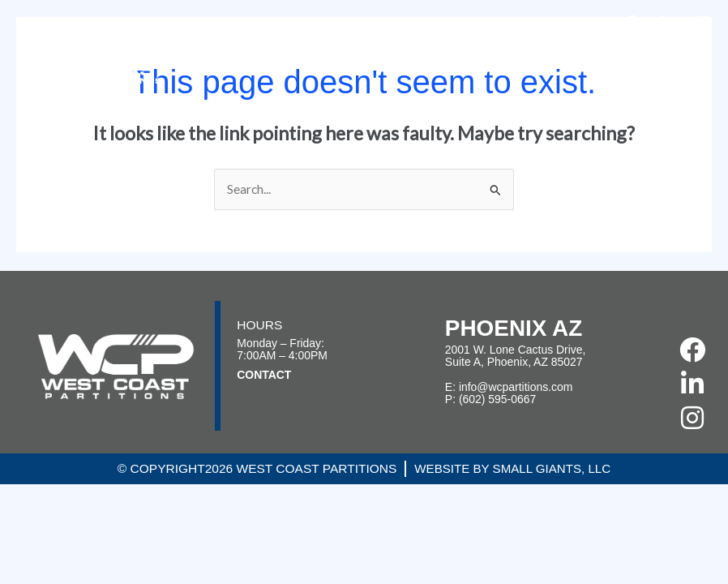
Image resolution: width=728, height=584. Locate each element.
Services (466, 52)
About (317, 52)
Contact (679, 52)
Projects (388, 52)
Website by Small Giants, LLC (513, 468)
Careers (543, 52)
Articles (611, 52)
